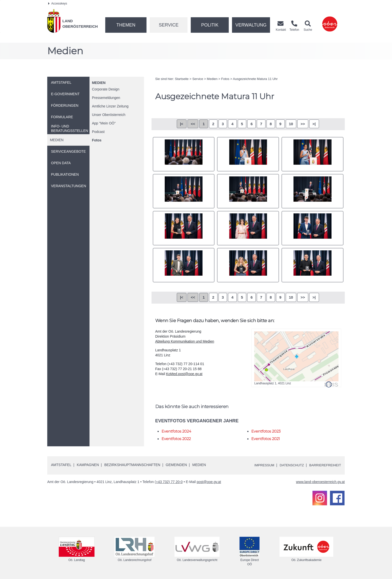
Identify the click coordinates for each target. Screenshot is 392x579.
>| (314, 124)
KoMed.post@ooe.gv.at (184, 374)
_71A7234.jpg (248, 191)
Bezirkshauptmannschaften (132, 465)
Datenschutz (289, 465)
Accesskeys (58, 3)
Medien (99, 83)
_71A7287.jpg (184, 265)
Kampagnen (88, 465)
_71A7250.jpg (312, 191)
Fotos (97, 140)
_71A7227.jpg (184, 191)
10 (291, 124)
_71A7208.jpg (248, 154)
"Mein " (104, 123)
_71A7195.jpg (184, 154)
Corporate (106, 89)
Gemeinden (176, 465)
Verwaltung (251, 25)
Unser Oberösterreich (109, 115)
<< (193, 124)
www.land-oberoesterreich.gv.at (320, 482)
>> (303, 124)
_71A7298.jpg (312, 265)
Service (169, 25)
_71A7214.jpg (312, 154)
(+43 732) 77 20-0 (169, 482)
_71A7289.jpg (248, 265)
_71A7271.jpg (248, 228)
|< (182, 124)
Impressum (260, 465)
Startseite (182, 79)
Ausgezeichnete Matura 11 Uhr (255, 79)
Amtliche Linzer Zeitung (110, 106)
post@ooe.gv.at (209, 482)
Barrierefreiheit (324, 465)
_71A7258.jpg (184, 228)
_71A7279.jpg (312, 228)
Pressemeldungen (106, 98)
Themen (126, 25)
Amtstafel (61, 465)
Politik (210, 25)
